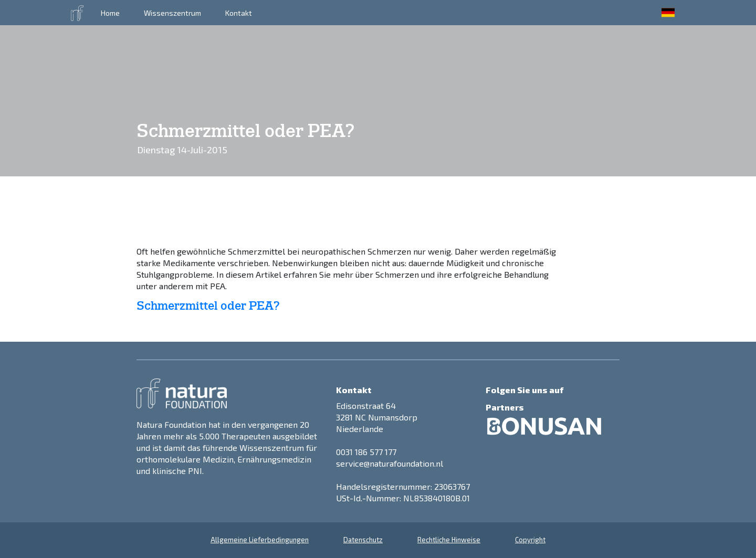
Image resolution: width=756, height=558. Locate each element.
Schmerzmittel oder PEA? (208, 306)
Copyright (530, 540)
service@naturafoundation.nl (390, 463)
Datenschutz (363, 540)
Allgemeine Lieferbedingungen (260, 540)
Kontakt (239, 13)
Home (110, 13)
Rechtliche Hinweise (449, 540)
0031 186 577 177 (366, 452)
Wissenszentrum (172, 13)
